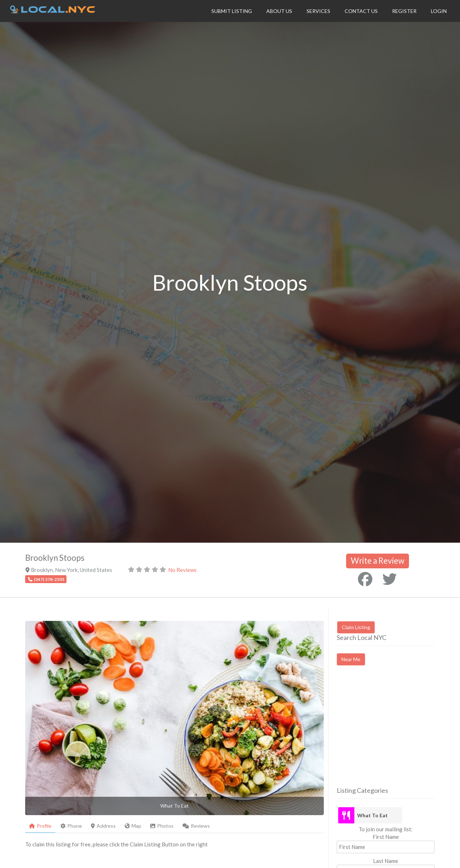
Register (404, 11)
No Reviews (182, 570)
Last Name (386, 861)
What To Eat (372, 815)
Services (318, 11)
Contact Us (361, 11)
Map (133, 826)
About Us (279, 11)
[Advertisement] (397, 732)
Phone (71, 826)
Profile (40, 826)
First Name (386, 837)
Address (103, 826)
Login (439, 11)
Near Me (351, 659)
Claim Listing (356, 627)
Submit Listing (232, 11)
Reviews (196, 826)
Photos (162, 826)
